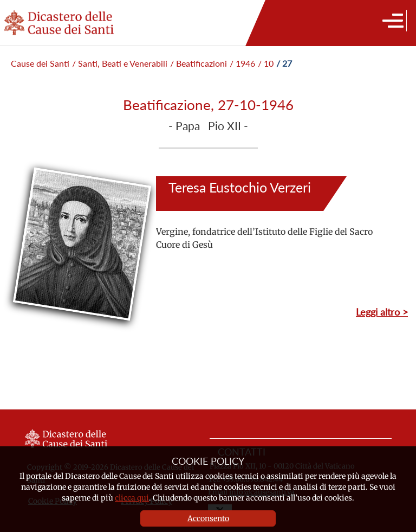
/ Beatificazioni (199, 63)
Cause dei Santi (40, 63)
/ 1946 (242, 63)
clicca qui (132, 498)
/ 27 (284, 63)
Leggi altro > (382, 312)
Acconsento (208, 518)
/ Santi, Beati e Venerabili (120, 63)
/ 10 (266, 63)
